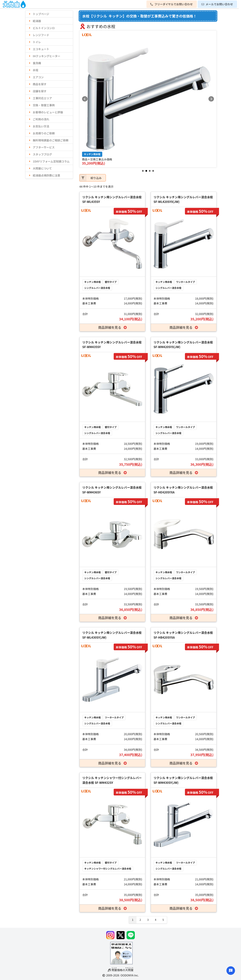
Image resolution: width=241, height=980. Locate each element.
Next (211, 99)
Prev (85, 99)
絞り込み (91, 178)
